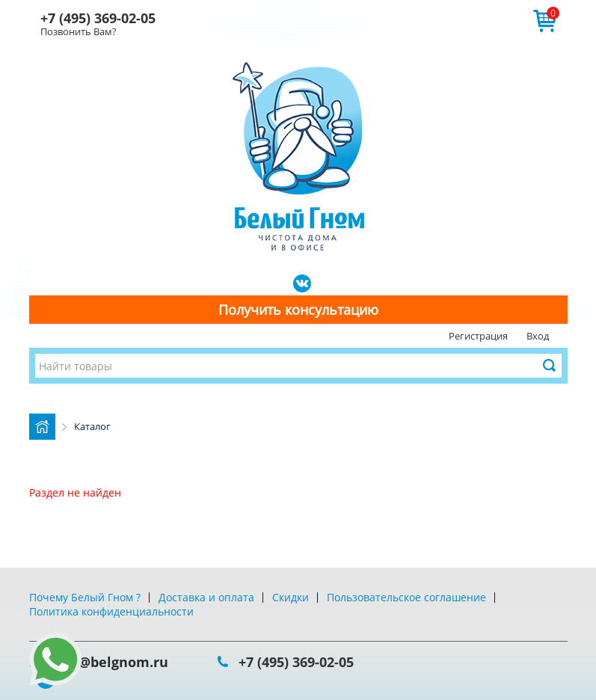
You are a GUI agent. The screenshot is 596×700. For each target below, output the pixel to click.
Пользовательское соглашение (406, 597)
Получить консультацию (298, 310)
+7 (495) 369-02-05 (98, 18)
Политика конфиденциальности (111, 611)
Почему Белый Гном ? (85, 597)
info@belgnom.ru (110, 662)
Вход (538, 336)
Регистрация (478, 336)
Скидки (291, 597)
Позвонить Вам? (79, 31)
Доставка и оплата (206, 597)
